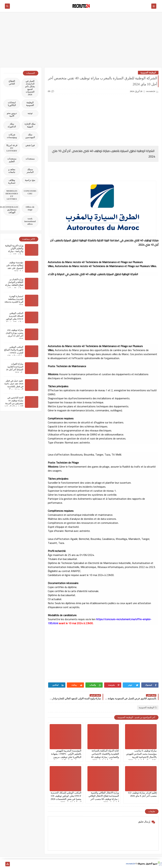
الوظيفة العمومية (148, 73)
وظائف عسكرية (12, 181)
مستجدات (30, 159)
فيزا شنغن (30, 145)
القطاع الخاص (12, 82)
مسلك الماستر (30, 171)
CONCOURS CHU (30, 192)
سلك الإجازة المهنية (30, 125)
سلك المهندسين (30, 136)
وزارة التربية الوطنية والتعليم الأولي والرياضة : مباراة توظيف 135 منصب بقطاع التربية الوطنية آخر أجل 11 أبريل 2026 (14, 254)
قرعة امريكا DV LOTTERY (12, 148)
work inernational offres (30, 221)
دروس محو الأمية (12, 115)
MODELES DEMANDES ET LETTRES (12, 195)
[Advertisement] (81, 41)
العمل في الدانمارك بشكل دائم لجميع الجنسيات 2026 (30, 88)
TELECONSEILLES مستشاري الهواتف (11, 210)
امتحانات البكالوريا (12, 104)
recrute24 (130, 864)
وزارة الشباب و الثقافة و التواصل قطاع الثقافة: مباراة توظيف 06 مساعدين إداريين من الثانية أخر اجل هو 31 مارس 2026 (14, 288)
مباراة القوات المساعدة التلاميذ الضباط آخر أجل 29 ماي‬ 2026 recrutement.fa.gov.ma (13, 370)
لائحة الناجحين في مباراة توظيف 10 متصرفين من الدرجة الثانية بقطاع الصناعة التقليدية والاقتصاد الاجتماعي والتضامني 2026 (14, 406)
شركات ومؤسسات (12, 136)
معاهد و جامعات (12, 171)
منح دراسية (30, 180)
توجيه (30, 113)
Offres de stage (30, 208)
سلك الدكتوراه (12, 125)
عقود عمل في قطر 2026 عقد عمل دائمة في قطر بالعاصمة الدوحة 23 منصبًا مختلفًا (14, 386)
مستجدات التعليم (12, 160)
